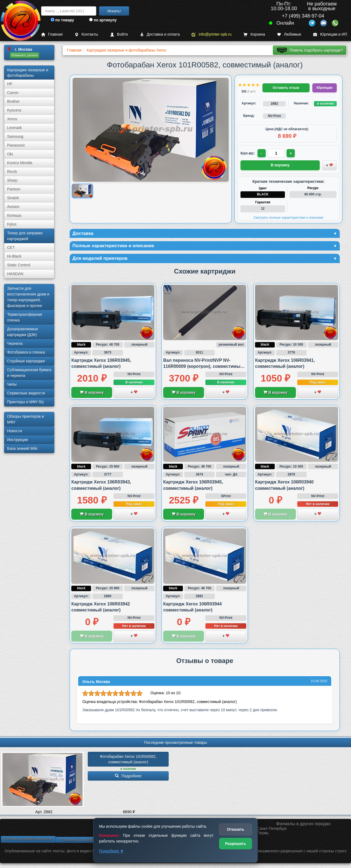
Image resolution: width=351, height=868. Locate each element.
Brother (13, 101)
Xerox (12, 119)
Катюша (14, 215)
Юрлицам (325, 88)
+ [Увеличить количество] (291, 153)
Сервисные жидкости (26, 393)
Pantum (14, 189)
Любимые (289, 34)
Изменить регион (25, 55)
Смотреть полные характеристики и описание (289, 217)
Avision (13, 207)
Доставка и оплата (160, 34)
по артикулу (103, 20)
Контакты (86, 34)
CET (11, 247)
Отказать (236, 829)
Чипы (12, 384)
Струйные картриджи (26, 361)
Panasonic (16, 145)
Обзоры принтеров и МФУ (26, 419)
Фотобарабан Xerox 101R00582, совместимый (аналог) (129, 760)
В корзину (92, 394)
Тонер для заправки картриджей (25, 236)
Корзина (254, 34)
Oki (10, 154)
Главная (52, 34)
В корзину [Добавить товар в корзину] (280, 165)
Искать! (114, 11)
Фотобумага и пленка (26, 352)
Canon (13, 93)
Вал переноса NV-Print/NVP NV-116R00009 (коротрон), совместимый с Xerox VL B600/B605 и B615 (203, 368)
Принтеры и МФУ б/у (26, 402)
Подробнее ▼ (111, 851)
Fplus (12, 224)
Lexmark (15, 128)
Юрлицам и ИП (330, 34)
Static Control (19, 265)
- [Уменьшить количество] (262, 153)
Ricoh (12, 172)
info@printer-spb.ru (212, 34)
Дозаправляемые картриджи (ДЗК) (23, 332)
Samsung (15, 136)
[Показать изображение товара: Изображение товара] (82, 191)
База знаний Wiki (22, 448)
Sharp (12, 180)
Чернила (15, 343)
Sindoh (13, 198)
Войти (119, 34)
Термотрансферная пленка (25, 317)
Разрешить (236, 844)
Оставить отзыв (286, 88)
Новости (15, 431)
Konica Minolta (20, 163)
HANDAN (15, 274)
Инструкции (18, 440)
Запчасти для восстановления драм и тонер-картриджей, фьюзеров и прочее (28, 297)
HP (10, 84)
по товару (62, 20)
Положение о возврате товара (83, 841)
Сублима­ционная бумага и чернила (29, 373)
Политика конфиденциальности (28, 840)
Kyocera (14, 110)
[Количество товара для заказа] (277, 153)
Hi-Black (14, 256)
